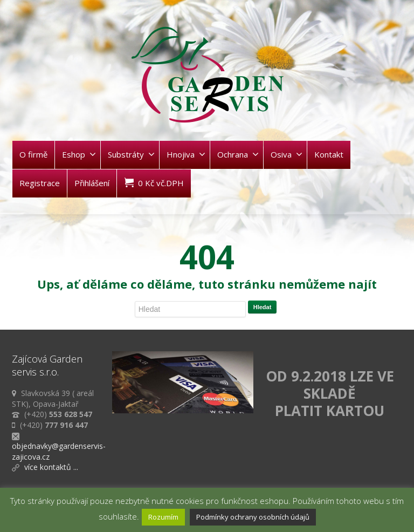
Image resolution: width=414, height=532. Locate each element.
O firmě (33, 154)
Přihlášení (92, 183)
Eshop (79, 154)
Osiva (287, 154)
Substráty (131, 154)
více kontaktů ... (51, 467)
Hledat (263, 307)
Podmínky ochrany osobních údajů (253, 517)
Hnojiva (186, 154)
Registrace (40, 183)
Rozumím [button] (163, 517)
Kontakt (329, 154)
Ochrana (238, 154)
